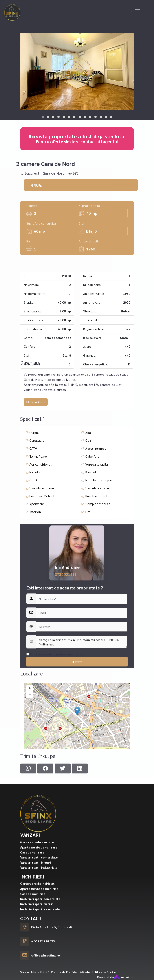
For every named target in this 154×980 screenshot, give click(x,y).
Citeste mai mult (36, 448)
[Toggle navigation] (137, 8)
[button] (43, 117)
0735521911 (66, 707)
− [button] (30, 769)
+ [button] (30, 762)
